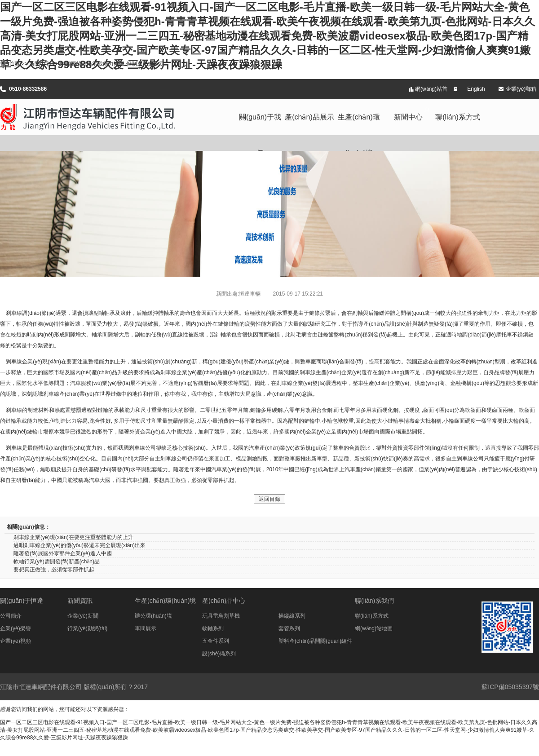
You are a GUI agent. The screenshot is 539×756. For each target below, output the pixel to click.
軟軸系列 (213, 628)
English (476, 89)
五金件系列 (216, 641)
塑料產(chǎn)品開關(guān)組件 (315, 641)
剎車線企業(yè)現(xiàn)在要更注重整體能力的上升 (73, 537)
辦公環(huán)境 (153, 616)
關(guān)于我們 (260, 124)
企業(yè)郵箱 (521, 89)
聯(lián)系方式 (458, 117)
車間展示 (146, 628)
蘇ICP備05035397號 (510, 687)
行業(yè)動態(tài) (87, 628)
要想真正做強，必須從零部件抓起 (54, 570)
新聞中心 (408, 117)
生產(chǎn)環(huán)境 (359, 124)
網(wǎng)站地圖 (374, 628)
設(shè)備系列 (219, 654)
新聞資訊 (80, 601)
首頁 (14, 64)
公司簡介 (11, 616)
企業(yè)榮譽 (15, 628)
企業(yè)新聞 (83, 616)
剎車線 (14, 313)
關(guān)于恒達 (22, 601)
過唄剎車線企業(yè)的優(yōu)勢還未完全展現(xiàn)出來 (80, 545)
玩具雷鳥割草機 (221, 616)
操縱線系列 (292, 616)
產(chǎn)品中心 (224, 601)
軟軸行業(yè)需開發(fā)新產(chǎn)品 (57, 561)
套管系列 (289, 628)
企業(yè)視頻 (15, 641)
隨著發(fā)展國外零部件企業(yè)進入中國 (63, 553)
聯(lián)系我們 (374, 601)
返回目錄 (269, 499)
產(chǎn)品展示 (309, 117)
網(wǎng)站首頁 (431, 93)
